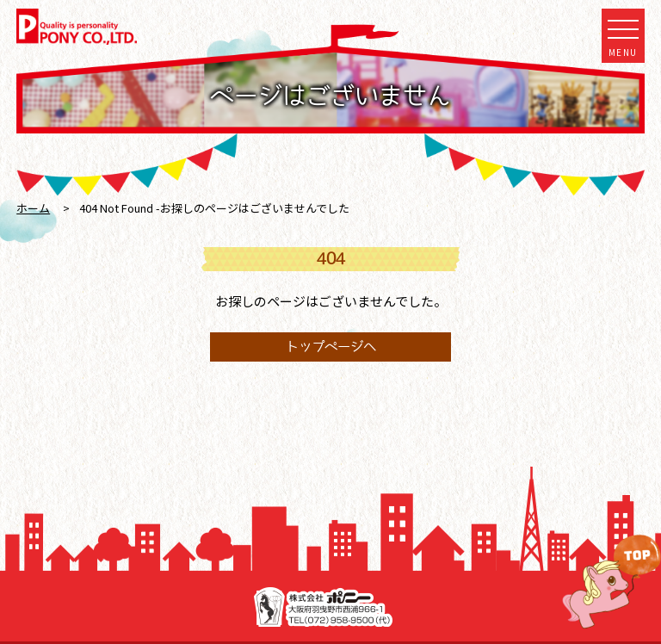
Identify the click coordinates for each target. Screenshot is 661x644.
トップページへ (331, 347)
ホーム (33, 208)
